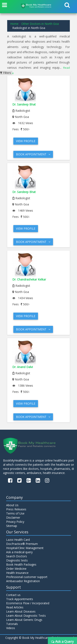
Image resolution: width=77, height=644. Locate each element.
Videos (11, 628)
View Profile (26, 141)
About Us (12, 505)
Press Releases (16, 509)
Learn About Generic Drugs (24, 620)
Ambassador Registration (23, 581)
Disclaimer (13, 517)
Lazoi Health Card (18, 540)
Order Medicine (16, 569)
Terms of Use (15, 513)
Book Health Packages (21, 564)
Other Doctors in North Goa (40, 24)
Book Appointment (33, 154)
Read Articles (15, 607)
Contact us (13, 595)
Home (14, 24)
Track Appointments (20, 599)
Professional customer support (27, 577)
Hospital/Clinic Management (25, 548)
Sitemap (12, 526)
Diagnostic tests (17, 560)
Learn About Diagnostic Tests (26, 616)
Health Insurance (17, 573)
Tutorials (12, 624)
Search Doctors (17, 556)
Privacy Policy (15, 522)
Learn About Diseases (21, 611)
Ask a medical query (19, 552)
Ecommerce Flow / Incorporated (28, 603)
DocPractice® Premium (22, 544)
